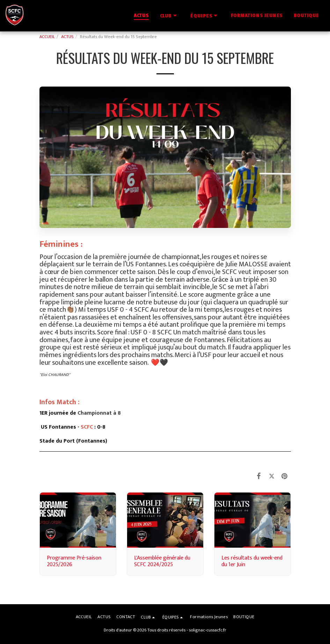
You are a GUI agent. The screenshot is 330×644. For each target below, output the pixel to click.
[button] (170, 16)
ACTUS (67, 37)
